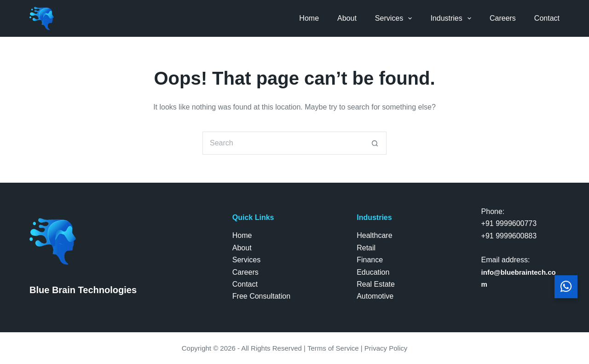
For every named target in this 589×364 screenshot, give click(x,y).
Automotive (375, 296)
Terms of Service (333, 348)
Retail (366, 248)
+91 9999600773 (509, 223)
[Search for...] (283, 143)
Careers (503, 18)
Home (309, 18)
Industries (453, 18)
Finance (370, 260)
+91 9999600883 (509, 236)
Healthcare (374, 235)
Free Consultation (261, 296)
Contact (547, 18)
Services (396, 18)
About (347, 18)
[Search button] (375, 143)
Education (373, 272)
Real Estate (376, 284)
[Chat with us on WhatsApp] (566, 288)
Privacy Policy (386, 348)
